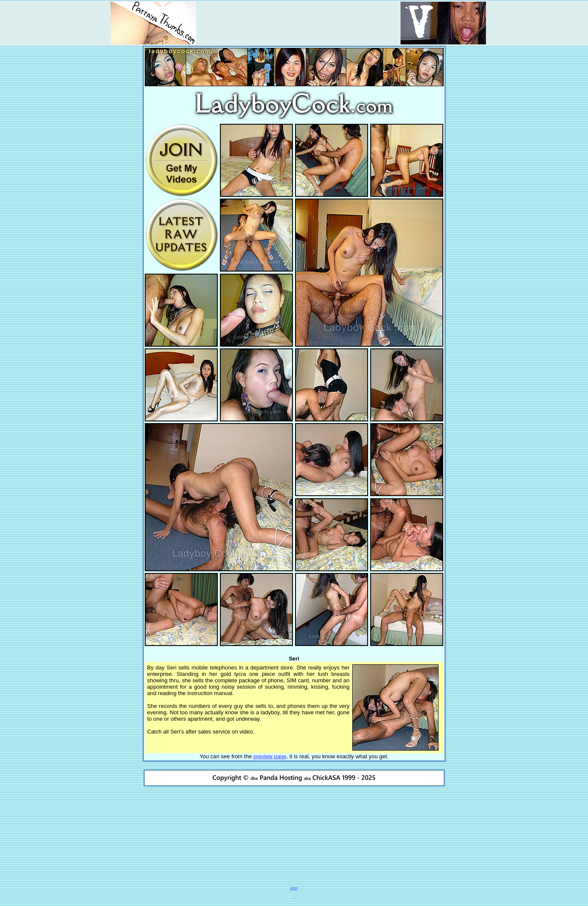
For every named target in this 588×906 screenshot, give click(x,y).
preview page (270, 756)
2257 (294, 888)
